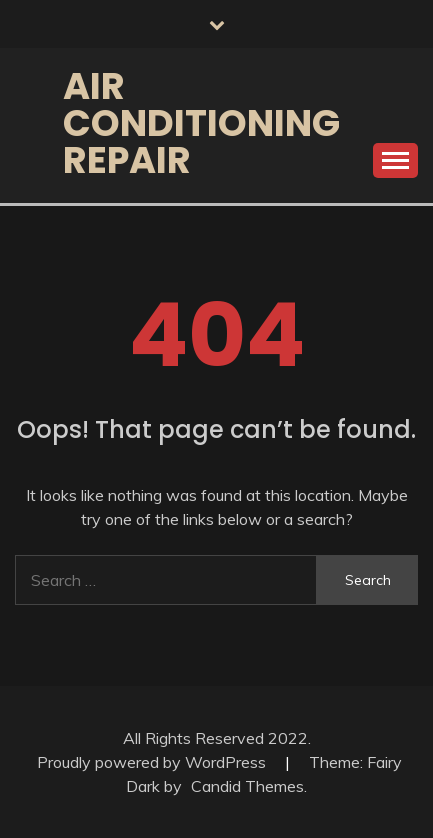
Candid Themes (247, 786)
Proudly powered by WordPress (153, 762)
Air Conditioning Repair (201, 123)
